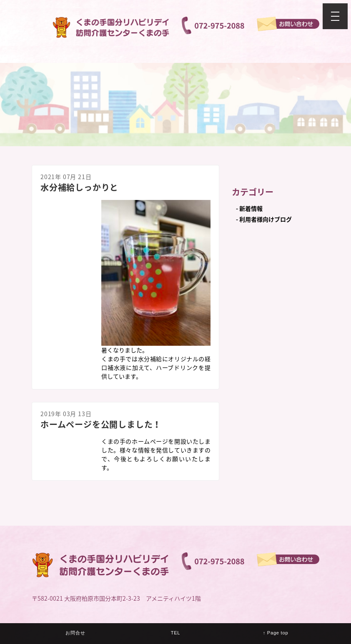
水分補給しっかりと (79, 187)
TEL (176, 633)
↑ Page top (276, 633)
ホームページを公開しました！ (101, 424)
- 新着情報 (249, 208)
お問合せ (75, 633)
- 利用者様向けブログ (264, 219)
